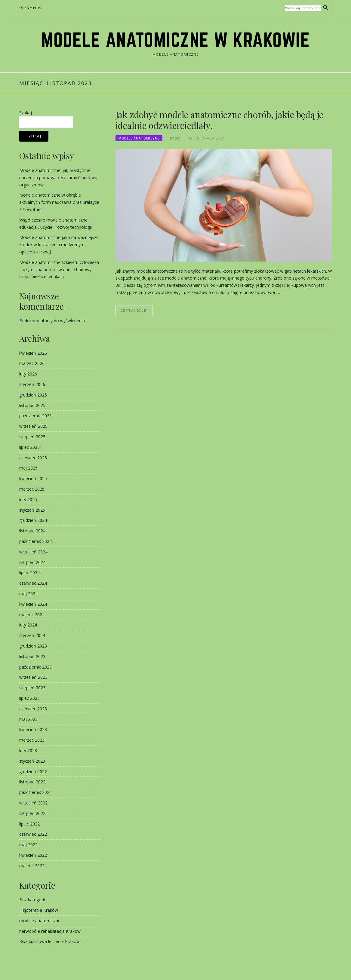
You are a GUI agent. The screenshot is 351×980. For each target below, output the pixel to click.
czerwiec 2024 (33, 583)
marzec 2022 (32, 866)
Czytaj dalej (134, 310)
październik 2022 (35, 792)
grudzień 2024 (33, 520)
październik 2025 (35, 416)
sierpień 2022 (32, 813)
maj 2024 (28, 594)
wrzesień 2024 (33, 552)
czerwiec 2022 (33, 834)
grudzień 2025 (33, 395)
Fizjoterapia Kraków (39, 910)
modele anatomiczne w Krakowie (176, 40)
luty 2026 (28, 374)
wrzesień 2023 (33, 677)
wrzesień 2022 (33, 803)
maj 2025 (28, 468)
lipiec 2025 (29, 447)
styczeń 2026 (32, 384)
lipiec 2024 (29, 573)
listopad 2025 (32, 405)
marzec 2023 (32, 740)
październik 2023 (35, 667)
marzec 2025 (32, 489)
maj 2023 (28, 719)
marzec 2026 (32, 363)
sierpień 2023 (32, 688)
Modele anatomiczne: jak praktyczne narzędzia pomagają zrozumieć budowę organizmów (58, 178)
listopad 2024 (32, 531)
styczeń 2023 (32, 761)
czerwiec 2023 (33, 709)
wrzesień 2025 (33, 426)
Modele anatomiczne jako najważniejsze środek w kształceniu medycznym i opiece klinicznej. (59, 245)
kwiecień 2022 (33, 855)
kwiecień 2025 (33, 478)
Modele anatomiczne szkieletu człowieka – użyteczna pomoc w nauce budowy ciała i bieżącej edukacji (59, 269)
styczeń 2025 (32, 510)
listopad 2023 (32, 656)
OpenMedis (30, 8)
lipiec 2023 (29, 698)
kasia (175, 138)
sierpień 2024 (32, 562)
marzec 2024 (32, 615)
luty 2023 (28, 750)
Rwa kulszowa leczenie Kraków (49, 941)
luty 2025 (28, 499)
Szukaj (26, 113)
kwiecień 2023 (33, 729)
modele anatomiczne (139, 138)
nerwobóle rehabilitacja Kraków (50, 931)
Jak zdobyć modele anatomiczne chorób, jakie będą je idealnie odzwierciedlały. (220, 120)
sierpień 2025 (32, 437)
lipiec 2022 (29, 824)
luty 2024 (28, 625)
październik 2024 (35, 541)
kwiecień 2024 (33, 604)
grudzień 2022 (33, 772)
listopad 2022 (32, 782)
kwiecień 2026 (33, 353)
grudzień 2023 (33, 646)
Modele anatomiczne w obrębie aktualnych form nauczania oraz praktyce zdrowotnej (59, 202)
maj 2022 (28, 845)
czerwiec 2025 (33, 458)
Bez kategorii (32, 900)
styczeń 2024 (32, 635)
